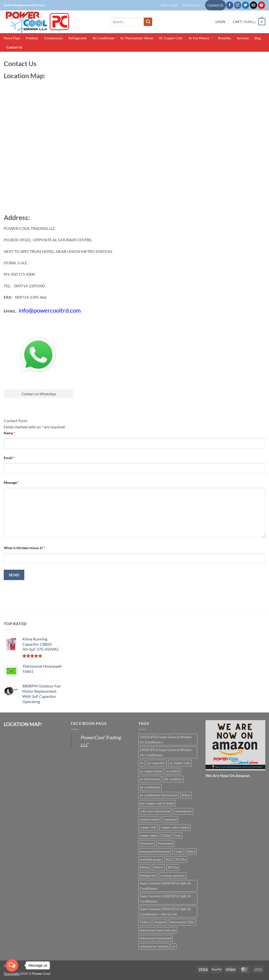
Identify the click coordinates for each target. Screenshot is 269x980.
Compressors (54, 38)
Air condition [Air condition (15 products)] (173, 779)
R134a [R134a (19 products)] (181, 859)
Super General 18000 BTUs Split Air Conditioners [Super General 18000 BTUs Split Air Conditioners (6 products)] (165, 886)
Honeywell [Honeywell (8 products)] (165, 843)
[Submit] (148, 22)
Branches (224, 38)
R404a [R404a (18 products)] (145, 867)
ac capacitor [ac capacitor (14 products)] (157, 763)
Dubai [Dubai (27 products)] (166, 835)
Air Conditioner (104, 38)
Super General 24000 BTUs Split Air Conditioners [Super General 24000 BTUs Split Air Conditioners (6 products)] (165, 899)
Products (32, 38)
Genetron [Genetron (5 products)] (147, 843)
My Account (193, 5)
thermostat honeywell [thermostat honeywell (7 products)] (155, 938)
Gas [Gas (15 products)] (178, 835)
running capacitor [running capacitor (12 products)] (173, 876)
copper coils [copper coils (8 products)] (148, 827)
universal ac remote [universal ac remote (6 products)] (154, 946)
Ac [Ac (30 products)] (142, 763)
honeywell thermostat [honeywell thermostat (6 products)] (155, 852)
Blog (258, 38)
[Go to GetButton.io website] (12, 975)
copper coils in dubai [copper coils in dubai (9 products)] (175, 827)
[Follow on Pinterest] (261, 5)
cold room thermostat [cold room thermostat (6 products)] (155, 811)
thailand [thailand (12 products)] (160, 922)
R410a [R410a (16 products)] (173, 867)
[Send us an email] (254, 5)
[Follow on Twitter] (246, 5)
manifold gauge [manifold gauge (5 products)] (151, 859)
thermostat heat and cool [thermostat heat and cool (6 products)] (158, 930)
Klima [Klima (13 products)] (191, 852)
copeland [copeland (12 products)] (170, 819)
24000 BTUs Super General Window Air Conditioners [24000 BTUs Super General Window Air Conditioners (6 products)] (166, 752)
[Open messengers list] (12, 965)
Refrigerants (78, 38)
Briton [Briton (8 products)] (186, 795)
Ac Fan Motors (200, 38)
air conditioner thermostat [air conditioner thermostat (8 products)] (158, 795)
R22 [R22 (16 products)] (169, 859)
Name (9, 433)
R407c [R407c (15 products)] (159, 867)
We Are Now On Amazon (228, 775)
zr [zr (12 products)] (174, 946)
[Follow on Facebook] (230, 5)
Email (9, 458)
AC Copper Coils (171, 38)
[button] (220, 22)
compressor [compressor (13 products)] (183, 811)
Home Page (169, 5)
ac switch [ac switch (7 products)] (173, 771)
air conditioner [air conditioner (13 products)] (150, 787)
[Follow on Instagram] (238, 5)
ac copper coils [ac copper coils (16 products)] (180, 763)
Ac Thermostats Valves (137, 38)
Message (11, 482)
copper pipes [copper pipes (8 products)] (149, 835)
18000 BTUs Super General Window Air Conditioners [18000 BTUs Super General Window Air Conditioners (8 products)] (166, 739)
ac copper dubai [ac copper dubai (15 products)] (151, 771)
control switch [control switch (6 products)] (150, 819)
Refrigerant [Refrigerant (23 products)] (148, 876)
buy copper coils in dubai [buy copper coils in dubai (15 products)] (157, 803)
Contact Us (215, 5)
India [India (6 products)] (179, 852)
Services (243, 38)
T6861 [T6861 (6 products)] (145, 922)
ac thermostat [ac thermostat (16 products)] (150, 779)
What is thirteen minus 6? (25, 548)
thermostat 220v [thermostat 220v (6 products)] (182, 922)
